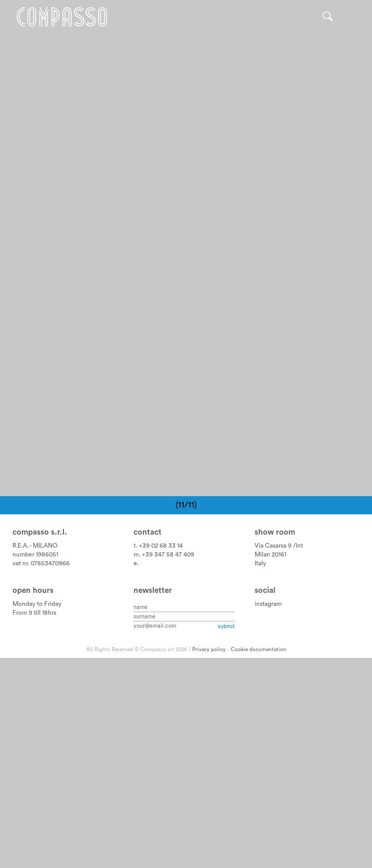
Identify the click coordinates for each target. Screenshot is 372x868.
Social (265, 800)
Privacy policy (209, 860)
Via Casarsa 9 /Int (279, 756)
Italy (260, 773)
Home (62, 17)
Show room (275, 742)
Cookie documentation (258, 860)
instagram (268, 814)
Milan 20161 (270, 765)
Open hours (33, 800)
